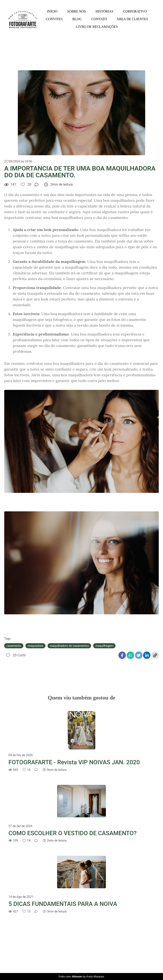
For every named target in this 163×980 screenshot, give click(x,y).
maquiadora (36, 646)
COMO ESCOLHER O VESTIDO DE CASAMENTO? (72, 833)
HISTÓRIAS (104, 11)
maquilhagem (104, 646)
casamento (14, 646)
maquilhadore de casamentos (69, 646)
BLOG (77, 19)
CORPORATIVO (135, 11)
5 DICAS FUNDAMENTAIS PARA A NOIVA (63, 904)
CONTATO (99, 19)
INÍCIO (52, 11)
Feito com (81, 976)
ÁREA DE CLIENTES (132, 19)
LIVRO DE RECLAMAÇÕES (97, 27)
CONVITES (54, 19)
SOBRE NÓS (77, 11)
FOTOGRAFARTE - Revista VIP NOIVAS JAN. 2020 (74, 762)
